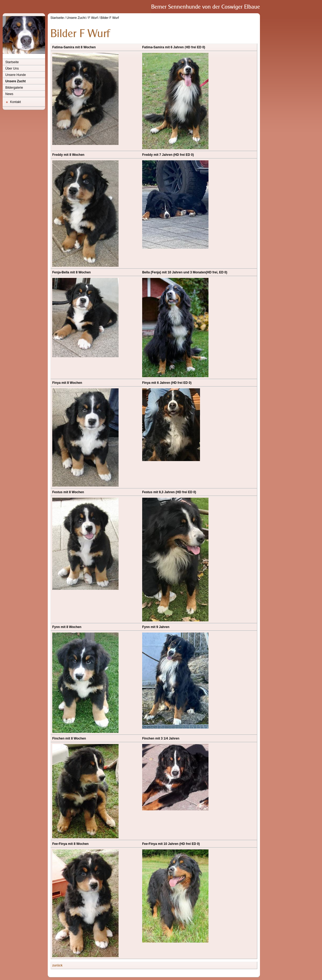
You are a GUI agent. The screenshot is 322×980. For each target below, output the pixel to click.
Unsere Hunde (16, 75)
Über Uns (12, 68)
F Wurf (93, 18)
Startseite (12, 62)
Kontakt (16, 102)
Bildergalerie (14, 88)
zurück (57, 965)
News (9, 94)
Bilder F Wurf (110, 18)
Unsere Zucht (16, 81)
